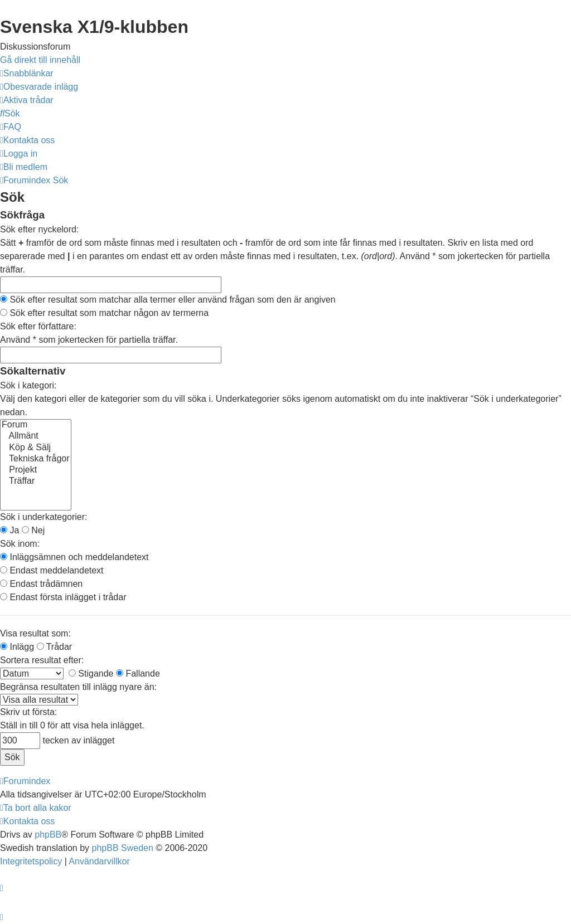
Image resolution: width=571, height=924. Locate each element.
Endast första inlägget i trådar (63, 597)
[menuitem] (39, 87)
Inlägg (17, 647)
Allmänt (36, 436)
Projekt (36, 470)
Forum (36, 425)
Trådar (55, 647)
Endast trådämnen (41, 584)
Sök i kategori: (28, 385)
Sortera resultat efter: (42, 660)
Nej (33, 530)
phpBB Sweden (123, 848)
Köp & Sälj (36, 448)
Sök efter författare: (38, 326)
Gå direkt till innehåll (40, 60)
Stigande (91, 673)
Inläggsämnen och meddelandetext (74, 557)
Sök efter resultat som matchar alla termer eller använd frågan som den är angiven (168, 300)
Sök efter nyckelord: (39, 229)
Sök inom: (20, 544)
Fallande (138, 673)
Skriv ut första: (28, 712)
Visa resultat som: (35, 633)
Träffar (36, 482)
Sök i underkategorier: (44, 517)
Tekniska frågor (36, 459)
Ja (9, 530)
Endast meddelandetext (52, 570)
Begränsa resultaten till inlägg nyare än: (78, 687)
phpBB (48, 835)
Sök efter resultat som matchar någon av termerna (104, 313)
